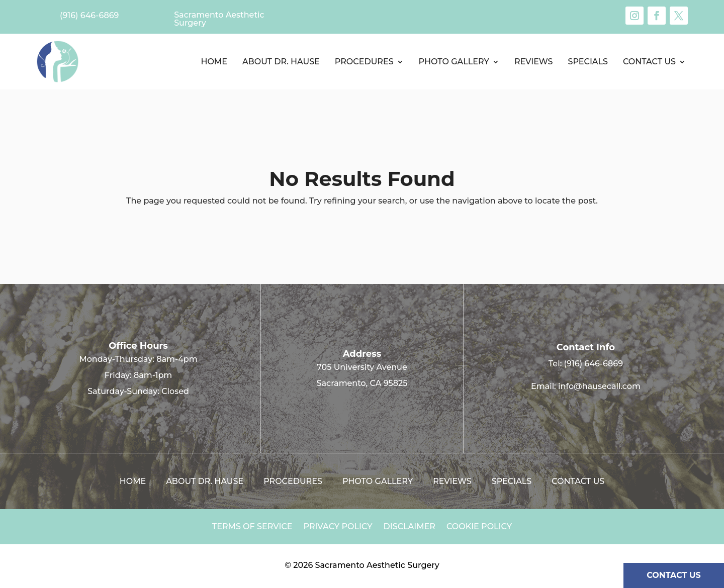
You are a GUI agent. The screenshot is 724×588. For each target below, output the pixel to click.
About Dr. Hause (281, 62)
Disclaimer (410, 527)
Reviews (534, 62)
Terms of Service (252, 527)
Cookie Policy (479, 527)
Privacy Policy (338, 527)
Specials (587, 62)
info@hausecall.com (599, 386)
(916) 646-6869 (594, 364)
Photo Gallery (454, 62)
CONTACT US (674, 575)
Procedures (364, 62)
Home (214, 62)
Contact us (649, 62)
